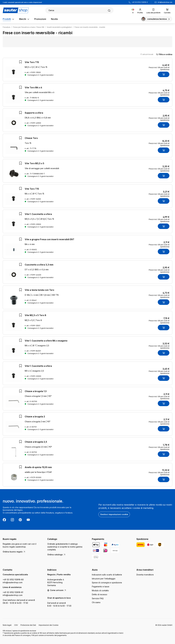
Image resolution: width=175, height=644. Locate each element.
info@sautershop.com (165, 2)
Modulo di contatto (100, 590)
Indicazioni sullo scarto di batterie (107, 575)
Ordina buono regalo (14, 552)
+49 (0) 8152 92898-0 (140, 2)
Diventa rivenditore (145, 575)
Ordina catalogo (56, 555)
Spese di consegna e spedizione (107, 583)
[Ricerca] (79, 10)
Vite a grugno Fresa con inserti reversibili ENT (49, 239)
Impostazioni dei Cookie (49, 625)
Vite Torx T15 (32, 62)
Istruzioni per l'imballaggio (104, 579)
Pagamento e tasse (101, 587)
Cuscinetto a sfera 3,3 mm (39, 265)
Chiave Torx (31, 138)
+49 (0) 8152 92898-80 (13, 580)
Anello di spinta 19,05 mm (38, 467)
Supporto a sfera (34, 113)
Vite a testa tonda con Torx (39, 290)
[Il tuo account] (140, 10)
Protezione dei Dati (28, 625)
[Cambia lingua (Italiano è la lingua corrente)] (133, 10)
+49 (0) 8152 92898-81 (13, 592)
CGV (16, 625)
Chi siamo (96, 602)
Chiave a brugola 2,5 (36, 442)
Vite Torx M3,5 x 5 (34, 163)
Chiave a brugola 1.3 (36, 391)
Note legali (7, 625)
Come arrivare (57, 590)
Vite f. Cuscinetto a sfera (38, 214)
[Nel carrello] (164, 74)
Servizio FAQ (98, 598)
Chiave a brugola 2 (35, 417)
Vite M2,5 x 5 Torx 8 (35, 315)
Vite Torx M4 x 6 (33, 87)
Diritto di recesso (100, 594)
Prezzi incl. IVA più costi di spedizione (159, 68)
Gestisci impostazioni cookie (114, 514)
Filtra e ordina (164, 54)
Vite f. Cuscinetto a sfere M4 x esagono (46, 341)
